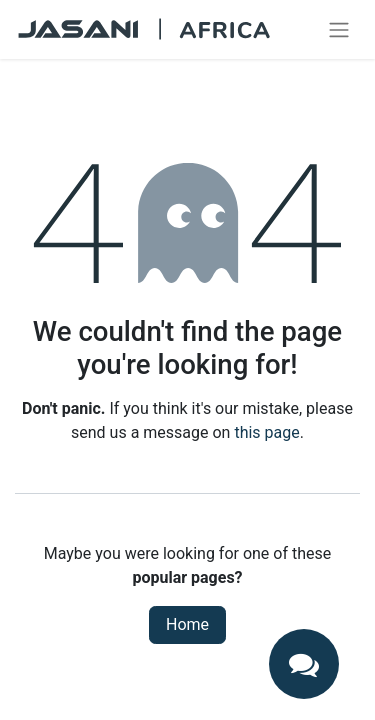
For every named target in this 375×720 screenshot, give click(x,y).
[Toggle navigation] (339, 29)
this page (266, 432)
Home (187, 624)
